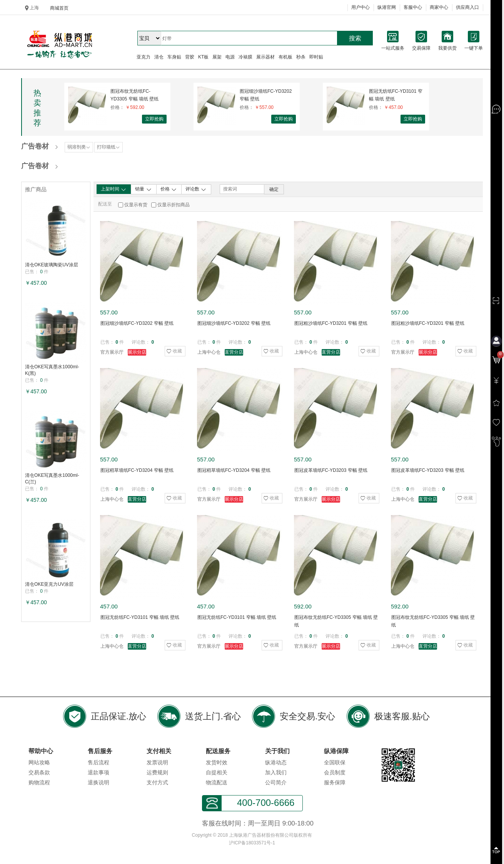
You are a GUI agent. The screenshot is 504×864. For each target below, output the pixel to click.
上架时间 (114, 189)
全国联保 (335, 762)
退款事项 (98, 772)
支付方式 (157, 782)
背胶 (190, 57)
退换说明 (98, 782)
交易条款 (39, 772)
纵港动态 (276, 762)
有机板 (285, 57)
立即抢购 (154, 119)
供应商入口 (467, 7)
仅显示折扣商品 (174, 205)
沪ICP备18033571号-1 (252, 843)
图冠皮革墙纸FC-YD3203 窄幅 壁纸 (331, 470)
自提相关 (217, 772)
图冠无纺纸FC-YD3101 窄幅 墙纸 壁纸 (396, 95)
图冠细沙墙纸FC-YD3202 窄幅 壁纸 (266, 95)
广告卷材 (35, 146)
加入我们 (276, 772)
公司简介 (276, 782)
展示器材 (265, 57)
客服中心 (413, 7)
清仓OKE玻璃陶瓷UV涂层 (52, 265)
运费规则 (157, 772)
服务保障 (335, 782)
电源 (230, 57)
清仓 (159, 57)
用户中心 (360, 7)
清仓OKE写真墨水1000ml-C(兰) (52, 479)
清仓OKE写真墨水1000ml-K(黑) (52, 370)
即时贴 (316, 57)
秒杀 (301, 57)
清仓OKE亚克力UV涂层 (49, 584)
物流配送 (217, 782)
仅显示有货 (136, 205)
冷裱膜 (245, 57)
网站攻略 (39, 762)
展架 (217, 57)
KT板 (203, 57)
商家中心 (439, 7)
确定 (274, 189)
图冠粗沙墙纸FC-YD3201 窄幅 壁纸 (331, 323)
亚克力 (144, 57)
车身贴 (174, 57)
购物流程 (39, 782)
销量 (143, 189)
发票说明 (157, 762)
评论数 (196, 189)
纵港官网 (387, 7)
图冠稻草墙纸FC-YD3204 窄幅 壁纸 (137, 470)
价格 (169, 189)
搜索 (355, 38)
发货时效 (217, 762)
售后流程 (98, 762)
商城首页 (59, 8)
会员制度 (335, 772)
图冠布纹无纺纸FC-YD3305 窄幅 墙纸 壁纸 (134, 95)
